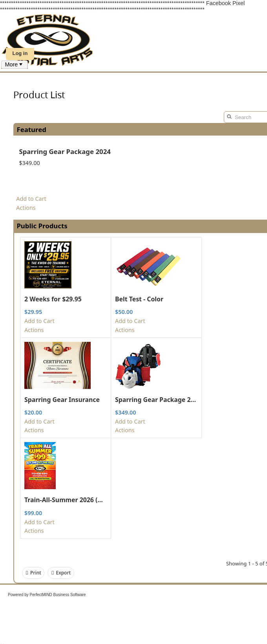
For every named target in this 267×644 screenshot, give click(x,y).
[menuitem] (15, 65)
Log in (20, 53)
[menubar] (15, 65)
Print (33, 573)
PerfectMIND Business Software (58, 595)
